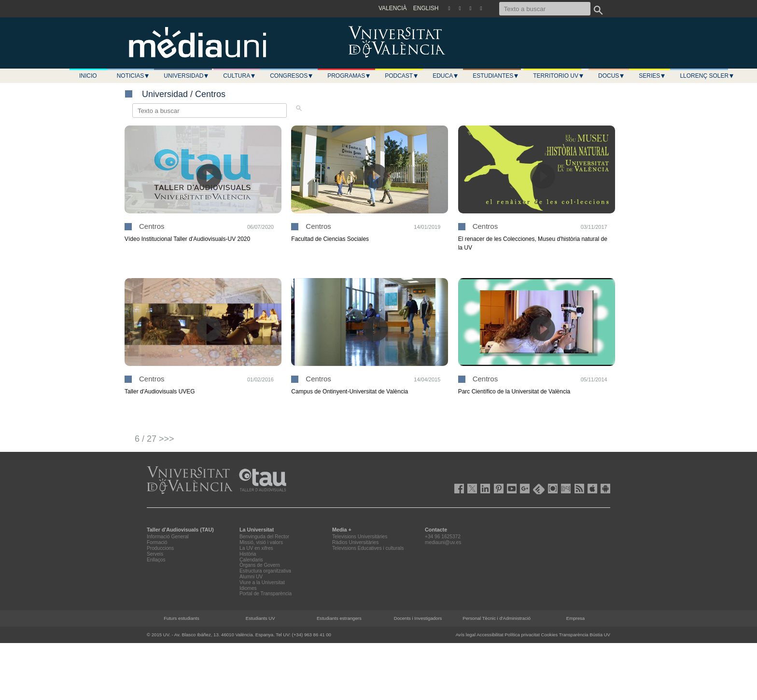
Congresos (292, 76)
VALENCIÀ (393, 8)
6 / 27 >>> (154, 439)
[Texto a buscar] (545, 9)
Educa (446, 76)
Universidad (186, 76)
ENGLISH (426, 8)
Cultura (239, 76)
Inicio (88, 76)
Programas (349, 76)
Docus (611, 76)
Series (652, 76)
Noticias (133, 76)
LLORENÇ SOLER (707, 76)
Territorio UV (559, 76)
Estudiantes (496, 76)
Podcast (402, 76)
